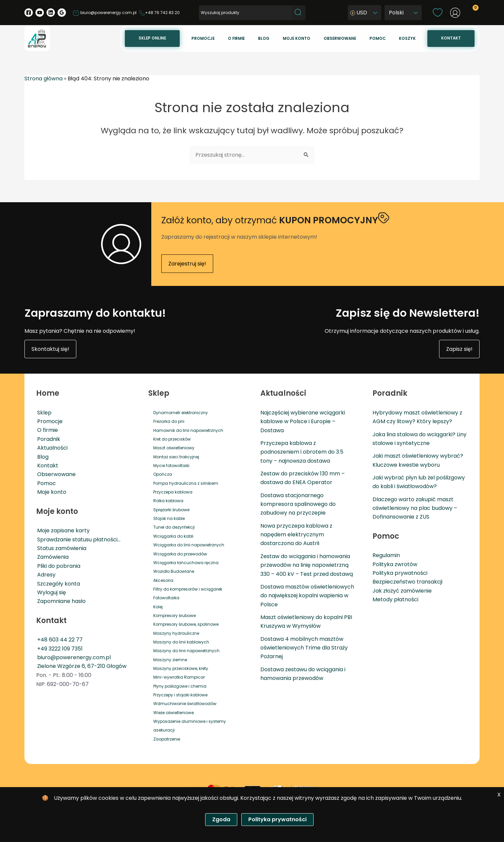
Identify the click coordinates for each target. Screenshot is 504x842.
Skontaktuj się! (50, 348)
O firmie (273, 39)
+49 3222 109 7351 (59, 648)
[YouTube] (40, 13)
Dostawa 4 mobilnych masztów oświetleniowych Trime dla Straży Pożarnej (304, 647)
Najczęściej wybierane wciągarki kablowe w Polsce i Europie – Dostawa (303, 421)
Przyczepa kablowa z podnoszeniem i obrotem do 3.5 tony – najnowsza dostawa (302, 451)
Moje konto (322, 39)
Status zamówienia (61, 548)
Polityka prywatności (400, 573)
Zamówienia (52, 557)
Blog (295, 39)
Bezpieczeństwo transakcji (407, 581)
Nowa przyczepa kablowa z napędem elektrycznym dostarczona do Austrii (296, 534)
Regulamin (386, 555)
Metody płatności (395, 599)
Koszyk (416, 39)
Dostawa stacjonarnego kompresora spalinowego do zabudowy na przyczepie (298, 504)
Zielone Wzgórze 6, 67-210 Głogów (81, 666)
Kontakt (454, 38)
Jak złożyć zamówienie (402, 590)
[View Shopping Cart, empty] (472, 14)
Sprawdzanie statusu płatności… (78, 539)
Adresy (45, 574)
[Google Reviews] (62, 13)
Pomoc (392, 39)
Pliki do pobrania (58, 565)
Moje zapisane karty (62, 530)
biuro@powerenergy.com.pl (105, 13)
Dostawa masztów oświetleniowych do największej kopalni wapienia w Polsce (307, 595)
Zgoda (221, 819)
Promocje (245, 39)
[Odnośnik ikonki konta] (455, 13)
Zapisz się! (459, 348)
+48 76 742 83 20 (159, 13)
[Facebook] (29, 13)
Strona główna (44, 79)
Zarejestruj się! (187, 263)
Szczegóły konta (58, 583)
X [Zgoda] (499, 795)
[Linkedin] (51, 13)
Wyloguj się (51, 592)
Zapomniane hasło (60, 601)
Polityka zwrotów (395, 564)
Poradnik (48, 438)
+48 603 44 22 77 (59, 639)
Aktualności (51, 447)
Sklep (43, 412)
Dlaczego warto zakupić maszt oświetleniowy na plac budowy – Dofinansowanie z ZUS (415, 508)
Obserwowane (360, 39)
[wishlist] (438, 12)
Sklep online (200, 38)
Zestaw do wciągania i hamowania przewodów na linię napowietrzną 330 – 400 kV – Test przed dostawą (307, 564)
